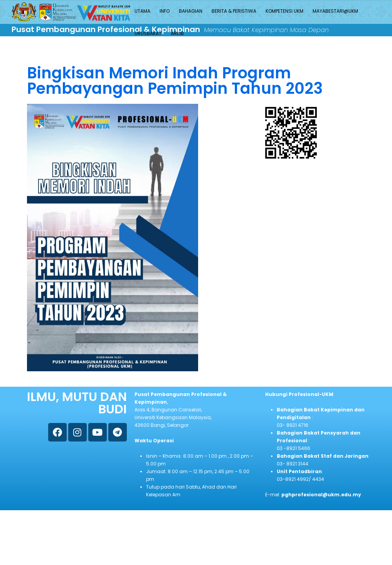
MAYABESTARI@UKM (335, 11)
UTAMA (142, 11)
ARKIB (177, 33)
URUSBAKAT (148, 33)
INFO (165, 11)
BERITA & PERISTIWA (234, 11)
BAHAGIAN (191, 11)
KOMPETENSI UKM (284, 11)
